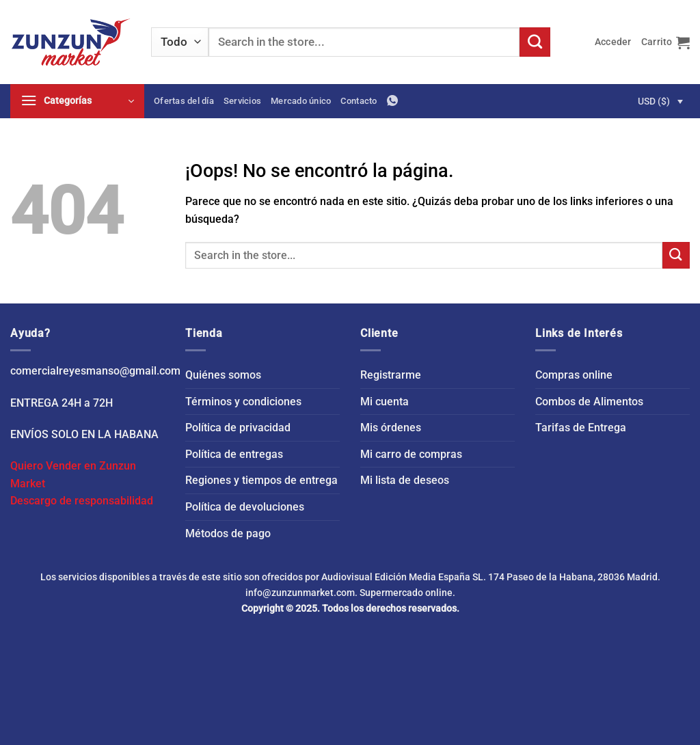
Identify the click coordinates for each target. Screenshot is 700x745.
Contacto (359, 101)
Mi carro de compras (411, 454)
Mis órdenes (391, 428)
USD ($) (654, 101)
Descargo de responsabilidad (82, 501)
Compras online (574, 375)
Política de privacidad (238, 428)
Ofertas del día (184, 101)
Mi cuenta (385, 402)
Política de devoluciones (245, 507)
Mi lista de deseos (405, 480)
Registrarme (391, 375)
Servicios (242, 101)
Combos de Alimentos (589, 402)
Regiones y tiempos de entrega (261, 480)
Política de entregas (234, 454)
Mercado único (301, 101)
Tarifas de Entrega (581, 428)
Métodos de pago (228, 533)
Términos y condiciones (243, 402)
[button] (613, 42)
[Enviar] (535, 42)
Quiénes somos (223, 375)
